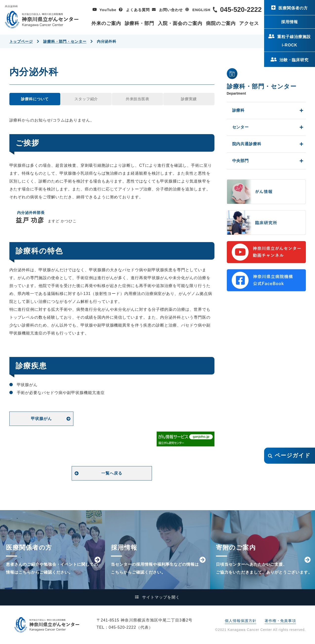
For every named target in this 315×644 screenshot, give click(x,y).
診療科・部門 (140, 23)
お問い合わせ (171, 10)
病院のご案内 (221, 23)
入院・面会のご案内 (180, 23)
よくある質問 (138, 10)
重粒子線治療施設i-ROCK (294, 41)
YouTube (108, 10)
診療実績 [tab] (189, 99)
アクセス (249, 23)
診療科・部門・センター (65, 41)
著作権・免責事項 (280, 621)
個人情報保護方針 (241, 621)
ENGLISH (201, 10)
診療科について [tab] (35, 99)
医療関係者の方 (293, 8)
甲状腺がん (41, 419)
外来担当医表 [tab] (137, 99)
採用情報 (290, 22)
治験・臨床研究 (294, 60)
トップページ (21, 41)
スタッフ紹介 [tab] (86, 99)
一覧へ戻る (112, 473)
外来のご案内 (106, 23)
